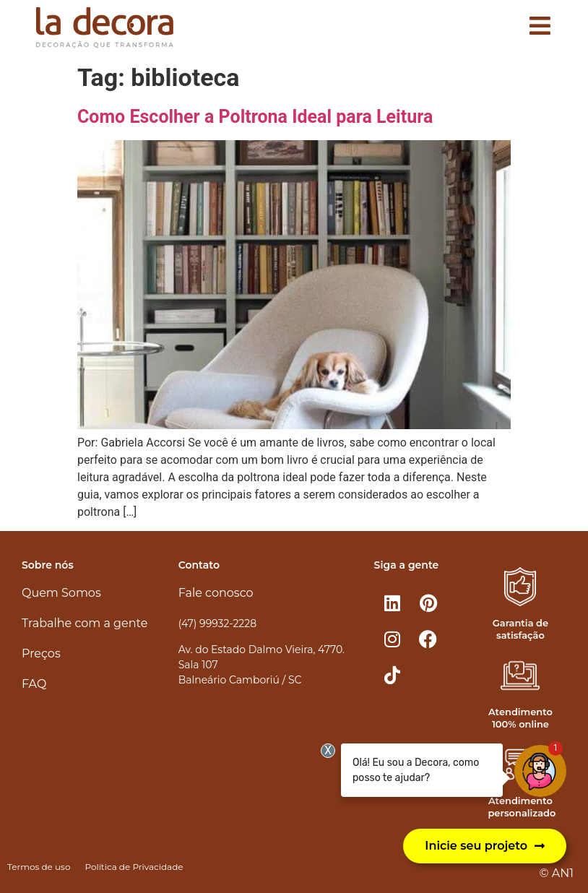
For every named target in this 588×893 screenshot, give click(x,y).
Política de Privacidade (134, 867)
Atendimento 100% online (520, 718)
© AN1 (557, 873)
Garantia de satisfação (520, 629)
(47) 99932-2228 (217, 624)
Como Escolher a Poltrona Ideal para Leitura (255, 117)
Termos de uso (39, 867)
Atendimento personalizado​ (522, 807)
